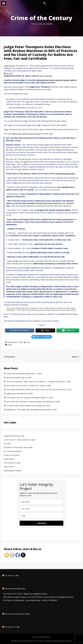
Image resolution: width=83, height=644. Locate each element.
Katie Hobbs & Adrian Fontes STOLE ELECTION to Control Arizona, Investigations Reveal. (38, 597)
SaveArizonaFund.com (65, 174)
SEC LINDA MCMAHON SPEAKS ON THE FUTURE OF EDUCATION (32, 390)
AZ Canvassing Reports (13, 451)
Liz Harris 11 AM (12, 627)
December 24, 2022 (34, 108)
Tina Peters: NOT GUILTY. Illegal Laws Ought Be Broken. (25, 594)
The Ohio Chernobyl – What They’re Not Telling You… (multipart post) (33, 382)
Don (28, 342)
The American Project (12, 463)
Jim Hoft (10, 73)
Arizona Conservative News (18, 614)
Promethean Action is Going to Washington (23, 398)
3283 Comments (46, 76)
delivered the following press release (26, 134)
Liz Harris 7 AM (12, 576)
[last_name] (41, 509)
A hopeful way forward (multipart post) (21, 406)
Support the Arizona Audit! (14, 436)
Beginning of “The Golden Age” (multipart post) (25, 410)
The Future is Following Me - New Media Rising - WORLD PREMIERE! (30, 600)
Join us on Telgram (41, 337)
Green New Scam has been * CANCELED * (23, 386)
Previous (10, 357)
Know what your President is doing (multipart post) (26, 402)
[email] (41, 516)
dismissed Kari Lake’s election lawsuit (53, 80)
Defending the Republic (13, 471)
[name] (41, 502)
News (10, 345)
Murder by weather (14, 378)
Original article (9, 66)
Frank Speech (9, 459)
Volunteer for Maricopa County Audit (18, 448)
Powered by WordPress (41, 637)
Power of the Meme (12, 455)
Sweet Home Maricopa (15, 589)
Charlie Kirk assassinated (16, 374)
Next (75, 357)
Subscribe (41, 523)
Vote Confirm (9, 467)
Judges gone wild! (13, 394)
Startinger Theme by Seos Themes (58, 641)
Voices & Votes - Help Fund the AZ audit (19, 440)
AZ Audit (7, 444)
